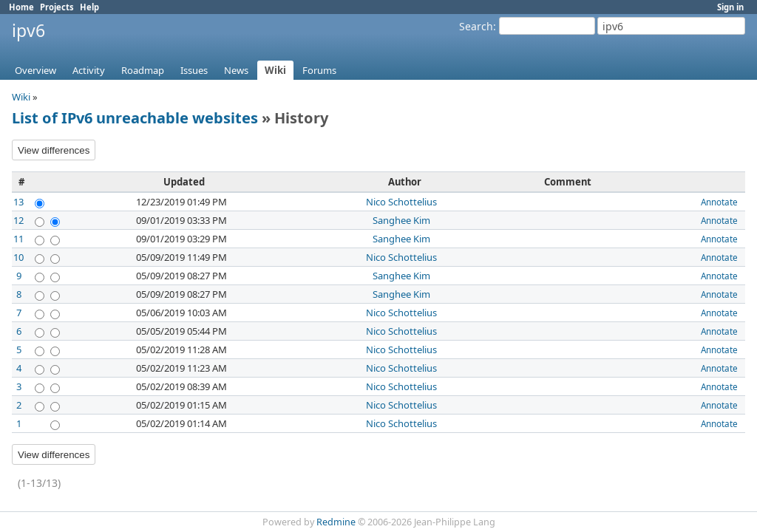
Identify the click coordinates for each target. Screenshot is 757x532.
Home (21, 7)
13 (18, 202)
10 (18, 257)
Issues (194, 70)
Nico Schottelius (401, 202)
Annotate (719, 202)
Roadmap (143, 70)
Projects (57, 7)
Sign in (730, 7)
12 (18, 220)
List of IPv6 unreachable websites (135, 118)
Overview (35, 70)
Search (476, 26)
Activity (89, 70)
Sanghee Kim (401, 220)
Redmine (336, 522)
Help (89, 7)
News (236, 70)
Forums (319, 70)
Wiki (275, 70)
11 (18, 239)
